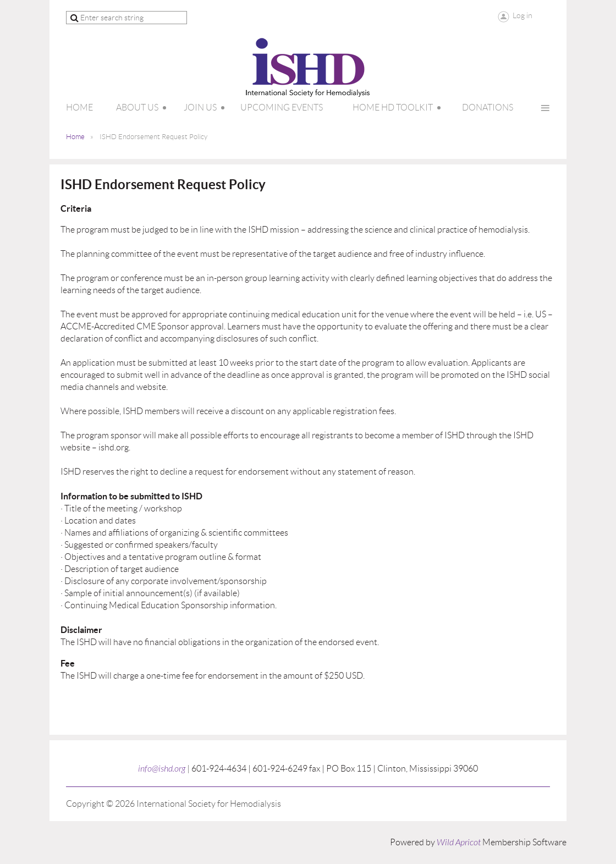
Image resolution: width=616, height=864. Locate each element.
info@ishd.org (162, 769)
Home (75, 137)
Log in (522, 15)
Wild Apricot (459, 843)
